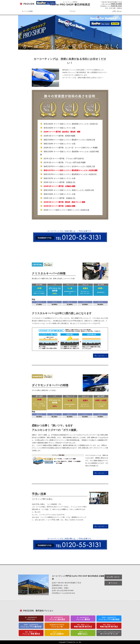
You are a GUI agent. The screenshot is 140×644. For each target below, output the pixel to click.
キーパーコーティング (109, 633)
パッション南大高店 (57, 618)
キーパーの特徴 (27, 11)
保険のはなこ (83, 633)
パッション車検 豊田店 (31, 633)
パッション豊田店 (83, 618)
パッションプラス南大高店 (109, 618)
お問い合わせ (117, 11)
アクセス (72, 11)
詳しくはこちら (100, 356)
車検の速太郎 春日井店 (83, 626)
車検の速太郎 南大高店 (109, 626)
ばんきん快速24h (57, 633)
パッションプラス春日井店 (31, 626)
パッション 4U (57, 626)
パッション (31, 618)
